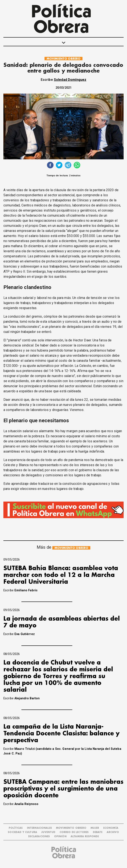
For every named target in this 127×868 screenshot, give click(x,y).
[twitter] (59, 166)
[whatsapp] (77, 166)
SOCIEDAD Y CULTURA (22, 832)
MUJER (95, 828)
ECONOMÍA (111, 828)
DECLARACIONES (39, 836)
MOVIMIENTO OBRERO (64, 59)
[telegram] (68, 166)
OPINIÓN (60, 836)
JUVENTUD (48, 832)
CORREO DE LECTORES (74, 832)
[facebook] (50, 166)
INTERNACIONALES (39, 828)
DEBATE (98, 832)
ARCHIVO (113, 832)
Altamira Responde (85, 836)
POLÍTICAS (16, 828)
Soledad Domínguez (70, 80)
